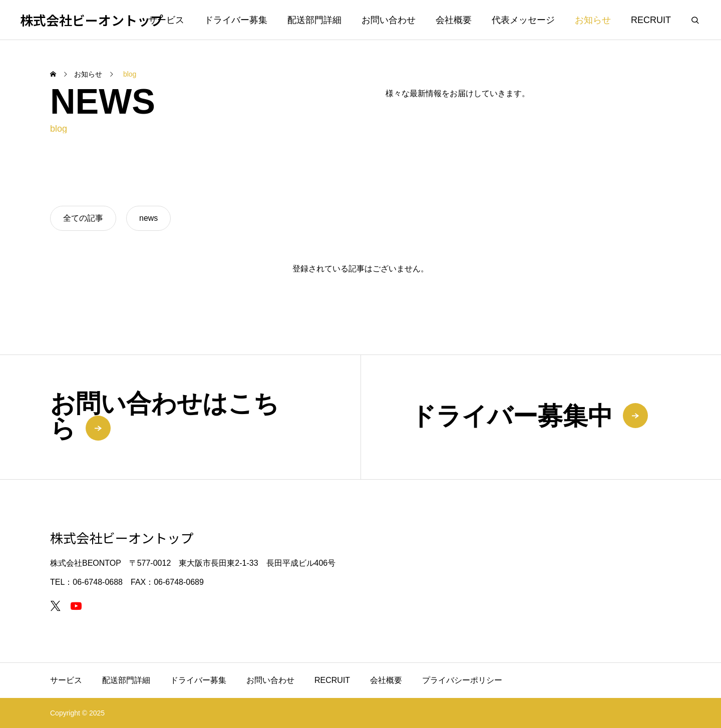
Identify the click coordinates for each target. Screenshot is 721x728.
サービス (166, 20)
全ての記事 (83, 218)
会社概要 (454, 20)
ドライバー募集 (236, 20)
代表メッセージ (523, 20)
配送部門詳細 (314, 20)
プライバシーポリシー (462, 680)
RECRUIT (651, 20)
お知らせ (593, 20)
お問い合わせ (389, 20)
